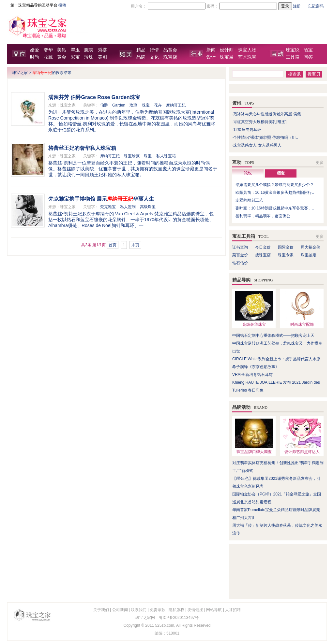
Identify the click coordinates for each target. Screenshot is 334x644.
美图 (102, 57)
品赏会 (170, 50)
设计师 (227, 50)
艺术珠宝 (247, 57)
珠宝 (146, 105)
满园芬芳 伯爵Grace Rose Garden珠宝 (94, 97)
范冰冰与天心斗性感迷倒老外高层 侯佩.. (268, 114)
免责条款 (158, 610)
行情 (154, 50)
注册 (297, 6)
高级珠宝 (148, 207)
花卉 (158, 105)
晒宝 (308, 50)
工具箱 (293, 57)
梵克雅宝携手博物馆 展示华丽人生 (101, 199)
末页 (135, 245)
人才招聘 (233, 610)
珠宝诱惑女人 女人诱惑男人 (257, 145)
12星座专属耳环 (247, 130)
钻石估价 (240, 263)
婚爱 (35, 50)
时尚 (35, 57)
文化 (154, 57)
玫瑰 (133, 105)
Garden (119, 105)
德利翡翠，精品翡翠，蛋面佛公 (263, 216)
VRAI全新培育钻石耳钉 (252, 375)
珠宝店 (170, 57)
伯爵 (104, 105)
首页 (113, 245)
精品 (141, 50)
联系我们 (139, 610)
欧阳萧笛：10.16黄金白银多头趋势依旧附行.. (275, 193)
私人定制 (128, 207)
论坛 (248, 173)
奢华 (48, 50)
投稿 (62, 5)
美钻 (62, 50)
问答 (308, 57)
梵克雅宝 (108, 207)
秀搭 (102, 50)
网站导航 (214, 610)
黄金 (62, 57)
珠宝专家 (286, 255)
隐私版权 (176, 610)
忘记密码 (316, 6)
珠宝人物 (247, 50)
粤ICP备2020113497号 (179, 618)
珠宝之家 (20, 73)
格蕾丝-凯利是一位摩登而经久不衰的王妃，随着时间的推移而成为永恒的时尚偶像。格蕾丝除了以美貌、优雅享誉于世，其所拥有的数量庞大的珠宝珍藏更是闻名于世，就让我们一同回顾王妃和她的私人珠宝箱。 (133, 169)
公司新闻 (120, 610)
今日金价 (263, 247)
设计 (211, 57)
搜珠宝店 (263, 255)
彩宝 (75, 57)
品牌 (141, 57)
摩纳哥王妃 (176, 105)
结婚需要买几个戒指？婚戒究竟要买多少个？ (275, 185)
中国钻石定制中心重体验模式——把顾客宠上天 (273, 336)
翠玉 (75, 50)
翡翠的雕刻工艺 (249, 200)
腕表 (89, 50)
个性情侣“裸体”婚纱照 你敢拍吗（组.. (266, 137)
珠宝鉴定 (309, 255)
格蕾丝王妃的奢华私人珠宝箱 (82, 148)
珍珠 (89, 57)
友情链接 (195, 610)
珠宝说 (293, 50)
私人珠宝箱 (166, 156)
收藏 (48, 57)
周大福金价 (311, 247)
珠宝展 (227, 57)
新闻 (211, 50)
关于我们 (101, 610)
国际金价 (286, 247)
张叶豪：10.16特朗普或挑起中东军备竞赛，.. (275, 208)
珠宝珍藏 (132, 156)
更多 (320, 163)
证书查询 (240, 247)
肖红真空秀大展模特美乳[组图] (260, 122)
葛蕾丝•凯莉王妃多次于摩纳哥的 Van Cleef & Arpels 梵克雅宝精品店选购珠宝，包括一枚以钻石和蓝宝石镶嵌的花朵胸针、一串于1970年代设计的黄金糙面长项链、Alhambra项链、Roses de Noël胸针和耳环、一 (131, 220)
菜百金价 (240, 255)
